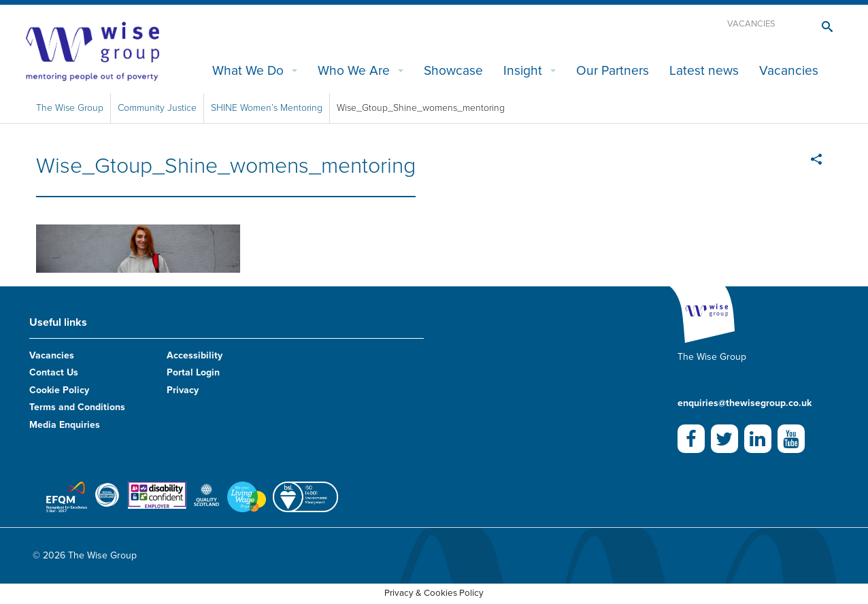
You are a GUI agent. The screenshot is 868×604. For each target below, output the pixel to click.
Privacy (183, 390)
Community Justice (157, 108)
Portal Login (193, 372)
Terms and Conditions (77, 407)
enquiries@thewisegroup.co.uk (745, 403)
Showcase (453, 70)
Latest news (704, 70)
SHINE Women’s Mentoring (267, 108)
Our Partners (613, 70)
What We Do (248, 70)
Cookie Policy (59, 390)
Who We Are (354, 70)
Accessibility (195, 355)
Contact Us (54, 372)
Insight (523, 70)
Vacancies (751, 24)
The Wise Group (70, 108)
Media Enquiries (65, 425)
